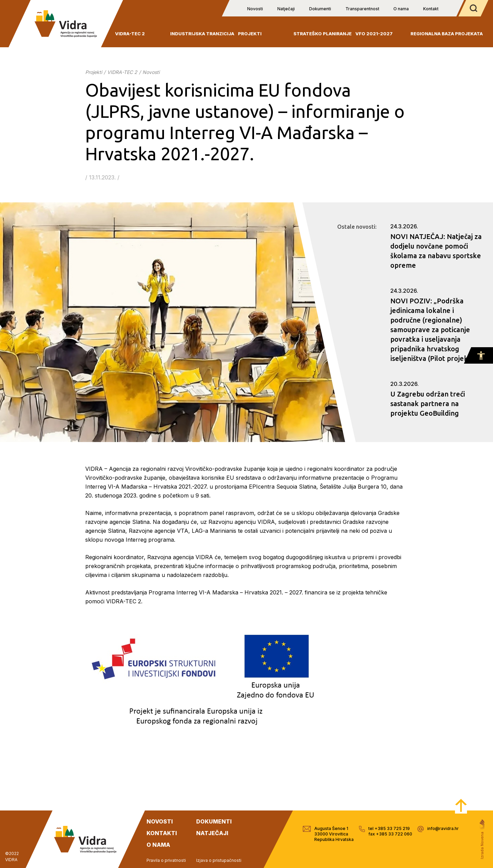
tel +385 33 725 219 (389, 828)
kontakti (162, 833)
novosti (160, 821)
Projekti (250, 34)
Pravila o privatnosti (166, 860)
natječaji (212, 833)
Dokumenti (320, 9)
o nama (158, 845)
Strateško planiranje (323, 34)
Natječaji (286, 9)
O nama (401, 9)
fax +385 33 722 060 (390, 834)
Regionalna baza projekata (447, 34)
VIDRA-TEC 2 (130, 34)
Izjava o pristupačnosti (219, 860)
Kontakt (431, 9)
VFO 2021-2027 (374, 34)
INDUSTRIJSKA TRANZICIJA (202, 34)
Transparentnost (362, 9)
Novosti (255, 9)
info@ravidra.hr (443, 828)
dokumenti (214, 821)
